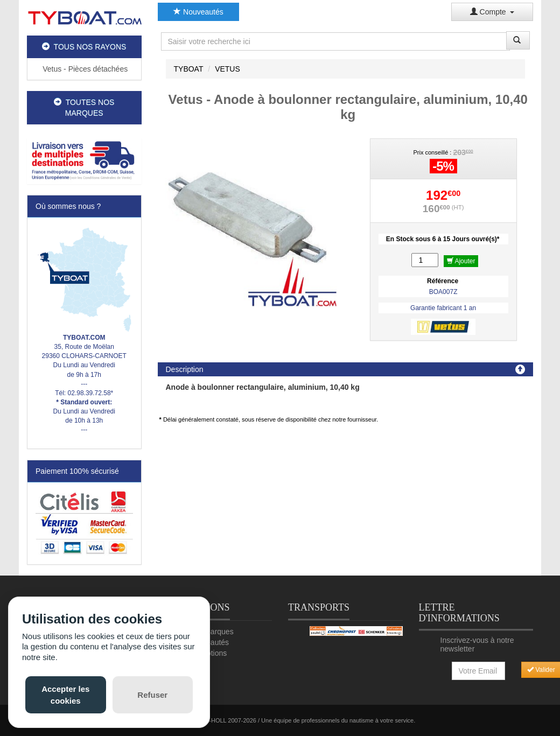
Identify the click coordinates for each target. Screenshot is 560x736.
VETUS (227, 69)
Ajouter (461, 261)
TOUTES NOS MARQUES (84, 108)
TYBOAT (189, 69)
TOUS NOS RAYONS (84, 47)
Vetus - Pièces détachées (84, 69)
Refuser (152, 695)
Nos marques (211, 632)
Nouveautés (198, 12)
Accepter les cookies (65, 695)
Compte (492, 12)
